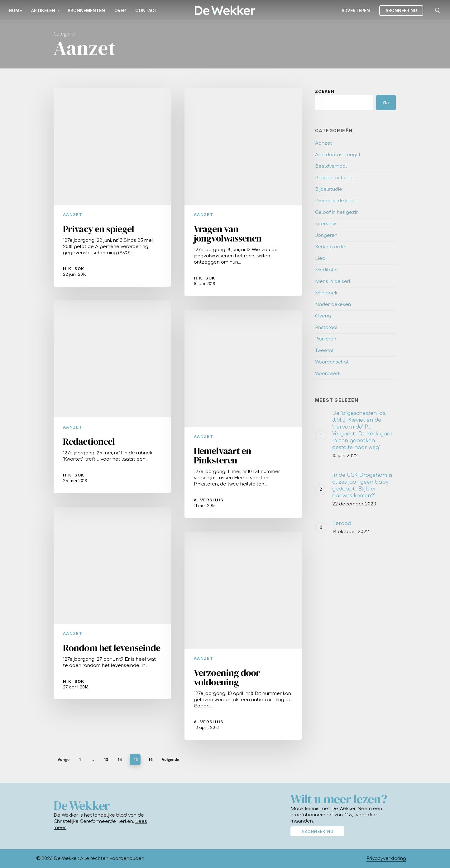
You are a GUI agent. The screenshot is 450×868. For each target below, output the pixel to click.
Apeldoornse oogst (338, 155)
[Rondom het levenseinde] (112, 614)
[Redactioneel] (112, 407)
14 (120, 760)
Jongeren (326, 235)
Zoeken (325, 91)
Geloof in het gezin (337, 212)
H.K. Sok (74, 269)
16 (151, 760)
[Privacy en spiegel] (112, 187)
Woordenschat (332, 362)
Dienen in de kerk (335, 201)
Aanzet (73, 214)
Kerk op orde (330, 247)
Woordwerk (328, 374)
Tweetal (324, 351)
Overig (323, 316)
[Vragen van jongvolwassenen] (243, 192)
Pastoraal (326, 328)
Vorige (64, 760)
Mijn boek (326, 293)
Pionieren (326, 339)
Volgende (171, 760)
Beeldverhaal (331, 166)
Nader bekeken (333, 305)
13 (106, 760)
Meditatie (326, 270)
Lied (320, 258)
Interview (326, 224)
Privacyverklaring (386, 859)
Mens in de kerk (333, 282)
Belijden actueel (334, 178)
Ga (386, 103)
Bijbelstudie (329, 189)
